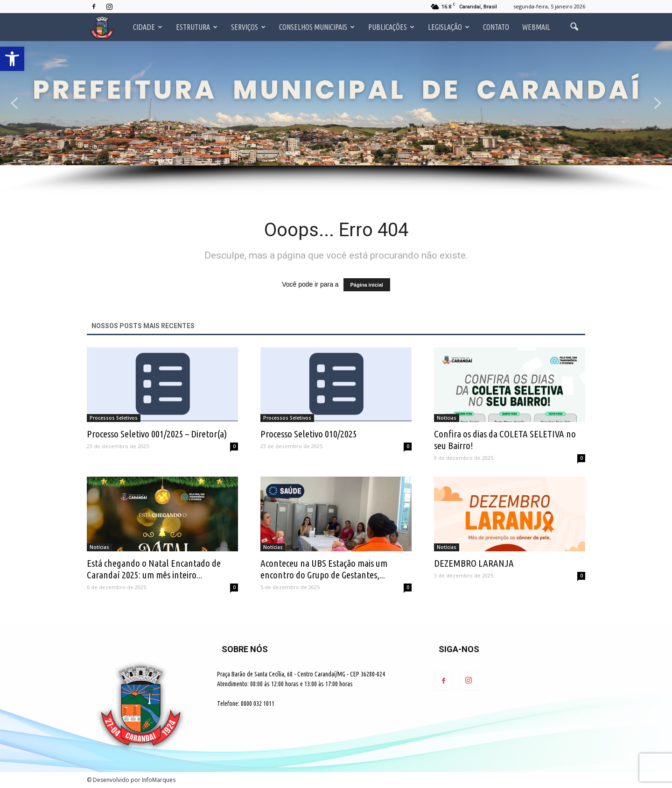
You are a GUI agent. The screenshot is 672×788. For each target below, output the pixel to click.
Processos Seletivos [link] (114, 418)
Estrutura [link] (197, 27)
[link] (12, 59)
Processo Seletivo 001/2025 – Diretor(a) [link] (157, 434)
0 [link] (234, 446)
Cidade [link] (148, 27)
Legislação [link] (449, 27)
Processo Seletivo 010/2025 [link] (309, 434)
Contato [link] (496, 27)
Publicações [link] (391, 27)
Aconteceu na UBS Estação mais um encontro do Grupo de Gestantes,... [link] (324, 569)
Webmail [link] (536, 27)
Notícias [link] (447, 418)
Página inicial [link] (367, 285)
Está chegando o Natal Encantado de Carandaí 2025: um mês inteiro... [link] (154, 569)
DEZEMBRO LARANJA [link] (474, 563)
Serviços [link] (248, 27)
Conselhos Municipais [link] (317, 27)
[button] (14, 103)
